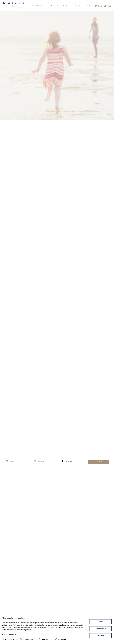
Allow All (101, 622)
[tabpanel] (57, 65)
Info (46, 6)
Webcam (63, 6)
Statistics (44, 639)
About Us (54, 6)
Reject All (101, 636)
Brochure (79, 6)
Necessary (8, 639)
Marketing (61, 639)
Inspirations (36, 6)
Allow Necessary (101, 629)
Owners (89, 6)
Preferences (27, 639)
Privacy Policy (9, 634)
